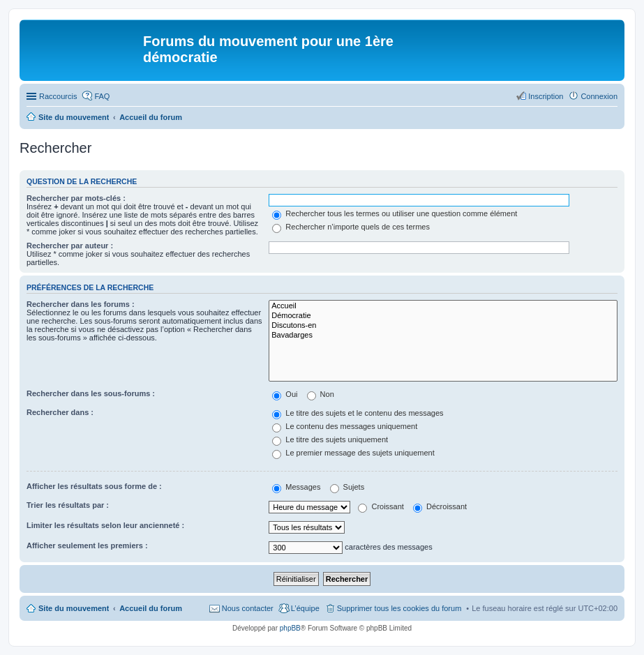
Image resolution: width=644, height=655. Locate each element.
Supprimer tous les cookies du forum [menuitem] (399, 608)
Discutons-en (443, 326)
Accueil (443, 306)
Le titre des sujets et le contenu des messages (358, 413)
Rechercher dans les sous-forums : (91, 393)
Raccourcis (58, 96)
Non (321, 394)
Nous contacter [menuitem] (248, 608)
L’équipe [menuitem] (305, 608)
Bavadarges (443, 336)
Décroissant (440, 506)
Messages (296, 487)
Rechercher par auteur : (70, 246)
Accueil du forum (151, 608)
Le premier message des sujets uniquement (353, 453)
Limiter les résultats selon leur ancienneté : (105, 525)
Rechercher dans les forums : (81, 304)
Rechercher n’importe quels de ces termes (351, 227)
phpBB (290, 628)
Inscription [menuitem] (546, 96)
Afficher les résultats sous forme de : (94, 486)
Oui (285, 394)
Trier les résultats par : (68, 505)
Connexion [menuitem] (599, 96)
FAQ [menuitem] (102, 96)
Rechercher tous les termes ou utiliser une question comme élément (395, 213)
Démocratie (443, 316)
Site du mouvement (74, 608)
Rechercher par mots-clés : (76, 198)
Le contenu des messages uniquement (345, 426)
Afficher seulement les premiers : (87, 545)
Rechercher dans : (60, 412)
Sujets (347, 487)
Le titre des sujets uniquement (330, 439)
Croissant (381, 506)
